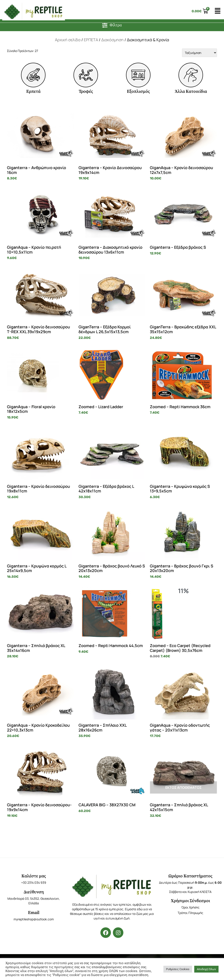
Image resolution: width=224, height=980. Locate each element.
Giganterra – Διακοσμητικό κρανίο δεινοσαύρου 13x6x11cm (110, 250)
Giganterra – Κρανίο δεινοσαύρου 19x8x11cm (38, 489)
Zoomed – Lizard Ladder (101, 407)
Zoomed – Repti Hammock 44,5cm (111, 646)
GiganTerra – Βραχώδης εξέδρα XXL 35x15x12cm (183, 329)
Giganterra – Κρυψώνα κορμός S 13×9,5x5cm (180, 489)
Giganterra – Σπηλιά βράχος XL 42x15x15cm (179, 807)
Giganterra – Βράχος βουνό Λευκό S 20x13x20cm (112, 568)
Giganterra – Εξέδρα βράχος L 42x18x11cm (106, 489)
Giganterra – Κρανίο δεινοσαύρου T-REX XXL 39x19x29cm (38, 329)
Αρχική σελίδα (68, 40)
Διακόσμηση (112, 40)
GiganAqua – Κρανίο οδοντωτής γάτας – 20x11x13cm (180, 728)
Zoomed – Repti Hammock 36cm (180, 407)
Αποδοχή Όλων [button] (206, 969)
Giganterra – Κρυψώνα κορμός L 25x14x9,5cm (37, 568)
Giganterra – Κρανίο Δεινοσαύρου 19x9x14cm (110, 170)
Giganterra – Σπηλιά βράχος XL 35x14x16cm (36, 648)
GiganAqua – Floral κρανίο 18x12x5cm (31, 409)
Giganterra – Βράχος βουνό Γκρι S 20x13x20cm (182, 568)
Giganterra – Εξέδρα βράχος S (178, 247)
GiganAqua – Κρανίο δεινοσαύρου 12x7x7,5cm (181, 170)
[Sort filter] (199, 53)
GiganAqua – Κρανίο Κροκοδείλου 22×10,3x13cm (38, 728)
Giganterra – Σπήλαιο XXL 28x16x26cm (102, 728)
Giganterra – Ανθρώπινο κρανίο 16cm (37, 170)
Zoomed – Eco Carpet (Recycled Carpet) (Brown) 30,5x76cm (180, 648)
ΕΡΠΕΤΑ (91, 40)
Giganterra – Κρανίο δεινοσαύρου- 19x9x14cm (39, 807)
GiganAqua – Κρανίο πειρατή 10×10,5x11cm (34, 250)
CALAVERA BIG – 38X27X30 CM (107, 805)
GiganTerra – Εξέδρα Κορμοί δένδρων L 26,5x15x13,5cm (105, 329)
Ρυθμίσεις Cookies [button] (178, 969)
